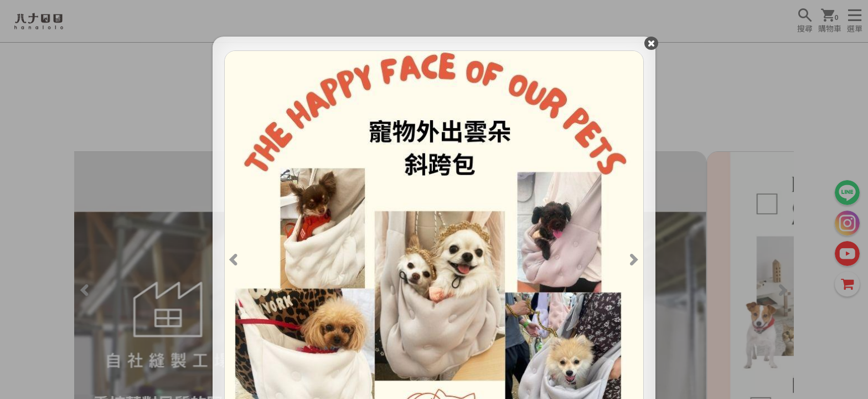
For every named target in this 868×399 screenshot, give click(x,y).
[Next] (631, 262)
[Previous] (237, 262)
